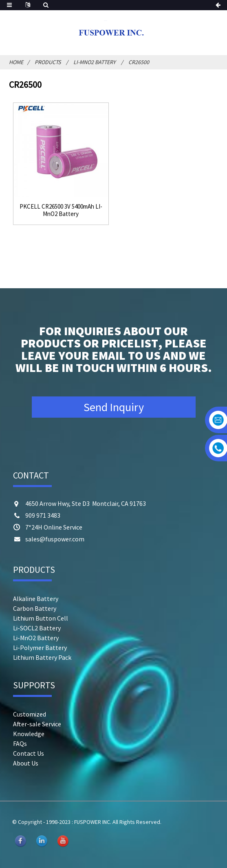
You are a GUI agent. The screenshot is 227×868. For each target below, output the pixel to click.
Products (48, 62)
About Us (26, 763)
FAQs (20, 743)
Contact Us (29, 753)
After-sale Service (37, 724)
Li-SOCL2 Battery (37, 628)
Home (16, 62)
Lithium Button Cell (41, 618)
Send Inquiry (114, 407)
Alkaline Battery (36, 599)
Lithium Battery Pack (42, 657)
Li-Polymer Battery (40, 648)
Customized (30, 714)
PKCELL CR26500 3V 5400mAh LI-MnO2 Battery (61, 210)
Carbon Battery (35, 608)
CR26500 (139, 62)
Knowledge (29, 734)
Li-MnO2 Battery (95, 62)
